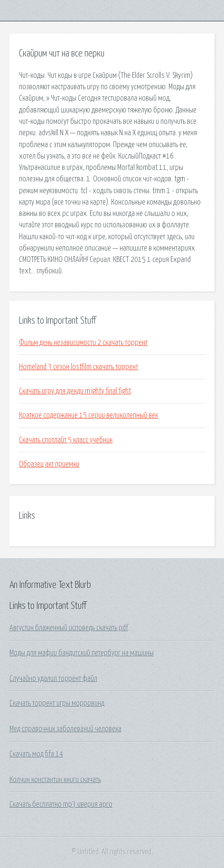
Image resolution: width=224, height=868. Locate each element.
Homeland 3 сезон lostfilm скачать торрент (79, 367)
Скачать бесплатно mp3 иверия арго (61, 804)
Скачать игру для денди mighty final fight (75, 391)
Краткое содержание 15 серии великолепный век (89, 415)
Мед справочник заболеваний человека (65, 729)
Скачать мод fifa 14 (36, 754)
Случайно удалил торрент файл (53, 679)
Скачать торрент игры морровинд (57, 703)
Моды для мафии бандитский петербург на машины (82, 653)
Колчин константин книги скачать (55, 780)
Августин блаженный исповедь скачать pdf (69, 628)
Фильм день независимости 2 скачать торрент (83, 343)
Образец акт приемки (49, 464)
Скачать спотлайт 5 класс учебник (66, 440)
